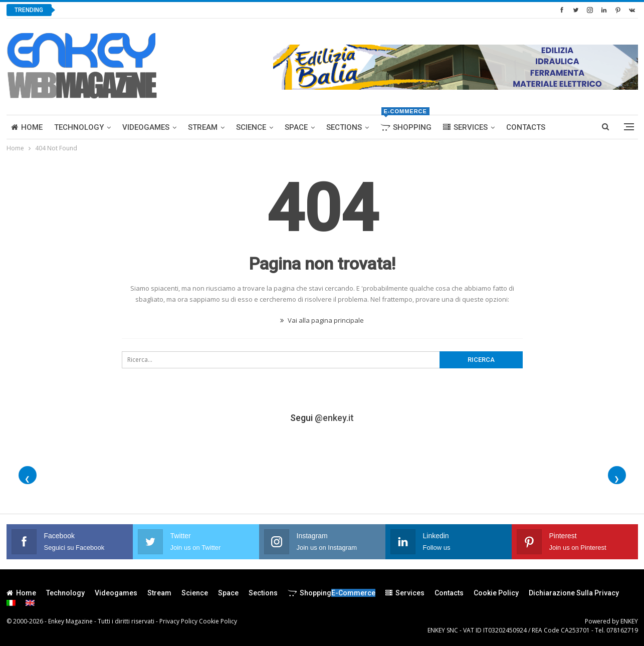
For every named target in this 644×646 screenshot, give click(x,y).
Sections (344, 127)
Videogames (146, 127)
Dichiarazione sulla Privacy (574, 593)
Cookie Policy (496, 593)
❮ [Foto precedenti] (27, 479)
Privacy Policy (178, 621)
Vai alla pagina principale (322, 320)
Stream (203, 127)
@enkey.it (334, 418)
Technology (79, 127)
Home (27, 127)
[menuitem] (11, 603)
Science (251, 127)
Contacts (526, 127)
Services (465, 127)
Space (296, 127)
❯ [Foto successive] (617, 479)
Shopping (406, 124)
